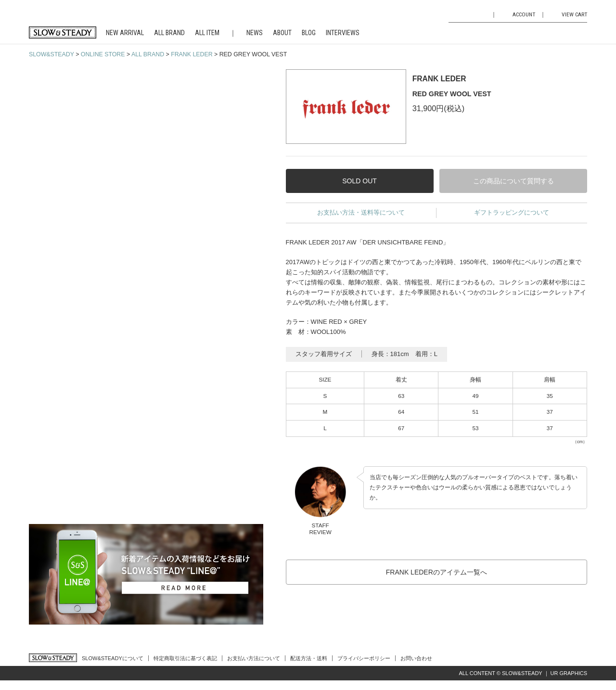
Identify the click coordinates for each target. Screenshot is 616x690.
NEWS (255, 33)
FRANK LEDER (192, 54)
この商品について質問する (513, 181)
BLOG (309, 33)
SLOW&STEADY (51, 54)
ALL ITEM (207, 33)
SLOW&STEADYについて (113, 658)
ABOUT (282, 33)
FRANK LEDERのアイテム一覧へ (436, 572)
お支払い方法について (254, 658)
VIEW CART (574, 14)
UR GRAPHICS (569, 673)
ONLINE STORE (103, 54)
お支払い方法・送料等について (361, 212)
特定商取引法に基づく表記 (185, 658)
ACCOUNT (524, 14)
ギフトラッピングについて (512, 212)
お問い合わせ (416, 658)
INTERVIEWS (343, 33)
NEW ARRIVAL (125, 33)
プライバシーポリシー (364, 658)
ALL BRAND (169, 33)
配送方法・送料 (309, 658)
